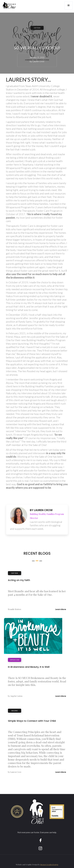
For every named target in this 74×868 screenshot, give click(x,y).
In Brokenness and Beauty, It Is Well (29, 667)
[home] (8, 6)
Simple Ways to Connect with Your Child (32, 721)
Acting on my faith (19, 580)
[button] (69, 5)
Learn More (61, 609)
